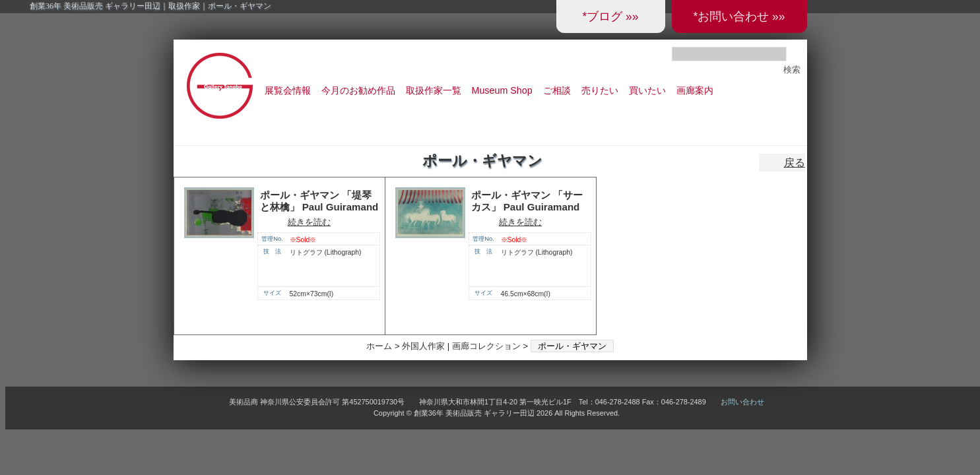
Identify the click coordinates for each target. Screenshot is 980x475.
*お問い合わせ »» (739, 16)
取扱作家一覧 (434, 90)
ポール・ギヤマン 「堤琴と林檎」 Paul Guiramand (319, 201)
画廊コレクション (486, 346)
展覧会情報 (288, 90)
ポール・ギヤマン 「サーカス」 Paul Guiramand (527, 201)
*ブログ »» (610, 16)
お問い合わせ (742, 402)
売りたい (600, 90)
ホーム (379, 346)
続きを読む (309, 222)
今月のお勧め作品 (358, 90)
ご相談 (557, 90)
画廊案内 (695, 90)
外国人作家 (423, 346)
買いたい (647, 90)
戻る (795, 163)
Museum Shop (502, 90)
